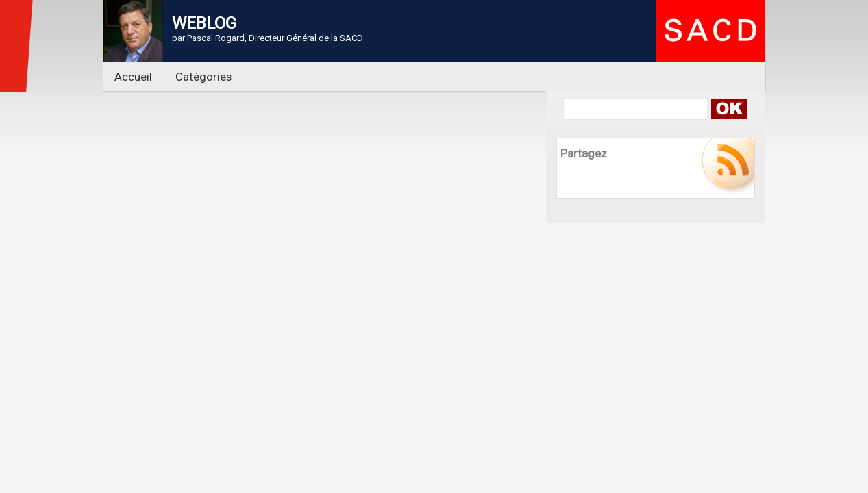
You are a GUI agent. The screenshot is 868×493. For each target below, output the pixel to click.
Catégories (203, 77)
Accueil (133, 77)
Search (729, 109)
